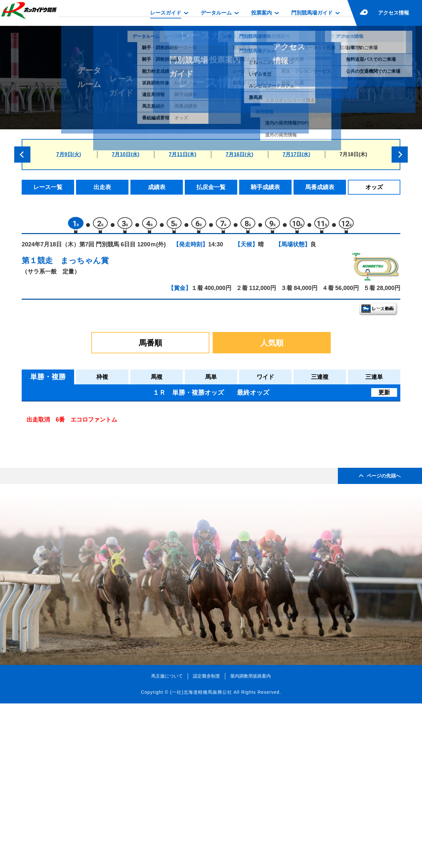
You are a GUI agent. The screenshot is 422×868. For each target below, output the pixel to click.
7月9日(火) (69, 154)
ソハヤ (74, 458)
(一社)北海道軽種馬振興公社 (201, 856)
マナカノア (79, 472)
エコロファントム (87, 499)
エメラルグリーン (87, 444)
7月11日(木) (182, 154)
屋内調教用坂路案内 (250, 840)
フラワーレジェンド (90, 527)
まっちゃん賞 (85, 264)
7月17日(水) (296, 154)
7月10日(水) (125, 154)
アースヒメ (79, 513)
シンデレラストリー (90, 430)
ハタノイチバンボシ (90, 485)
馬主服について (167, 840)
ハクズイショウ (85, 540)
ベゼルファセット (87, 554)
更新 (384, 396)
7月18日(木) (353, 154)
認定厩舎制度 (206, 840)
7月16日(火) (239, 154)
